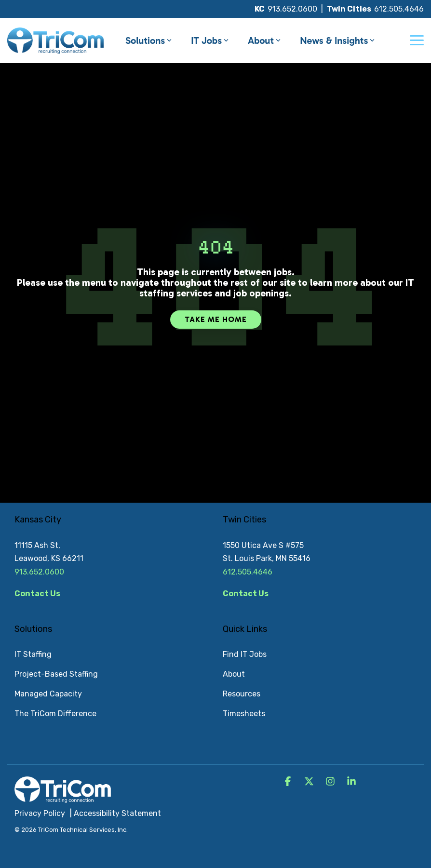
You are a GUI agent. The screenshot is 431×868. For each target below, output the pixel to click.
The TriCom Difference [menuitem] (55, 714)
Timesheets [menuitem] (244, 714)
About (264, 40)
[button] (417, 40)
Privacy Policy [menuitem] (40, 813)
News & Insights (337, 40)
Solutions (148, 40)
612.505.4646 (399, 9)
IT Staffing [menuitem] (33, 654)
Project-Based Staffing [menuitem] (56, 674)
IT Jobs (210, 40)
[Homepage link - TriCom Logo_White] (63, 798)
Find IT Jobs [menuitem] (245, 654)
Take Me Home (216, 319)
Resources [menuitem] (242, 694)
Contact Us (37, 594)
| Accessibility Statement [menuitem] (115, 813)
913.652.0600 (292, 9)
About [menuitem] (234, 674)
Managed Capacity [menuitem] (48, 694)
